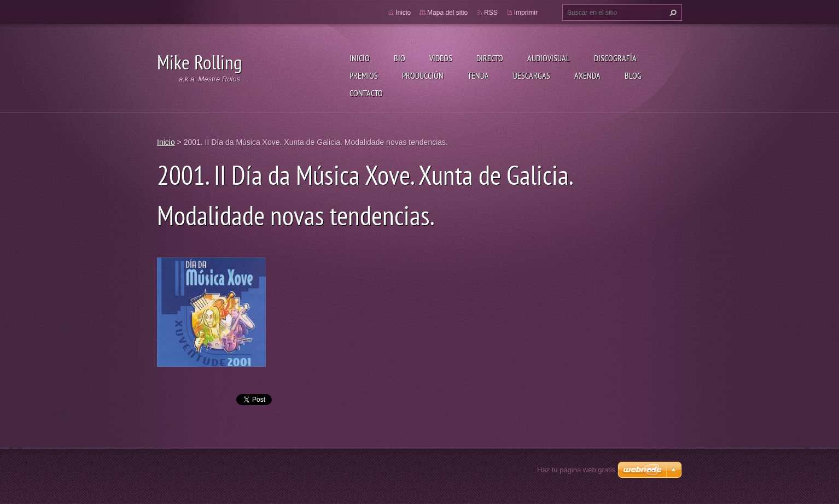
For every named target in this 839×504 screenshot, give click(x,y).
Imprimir (526, 13)
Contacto (366, 93)
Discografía (615, 58)
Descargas (532, 75)
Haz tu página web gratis (576, 470)
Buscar (672, 13)
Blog (633, 75)
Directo (490, 58)
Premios (364, 75)
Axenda (587, 75)
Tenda (478, 75)
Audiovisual (549, 58)
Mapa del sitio (447, 13)
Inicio (360, 58)
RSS (491, 13)
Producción (423, 75)
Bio (400, 58)
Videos (441, 58)
